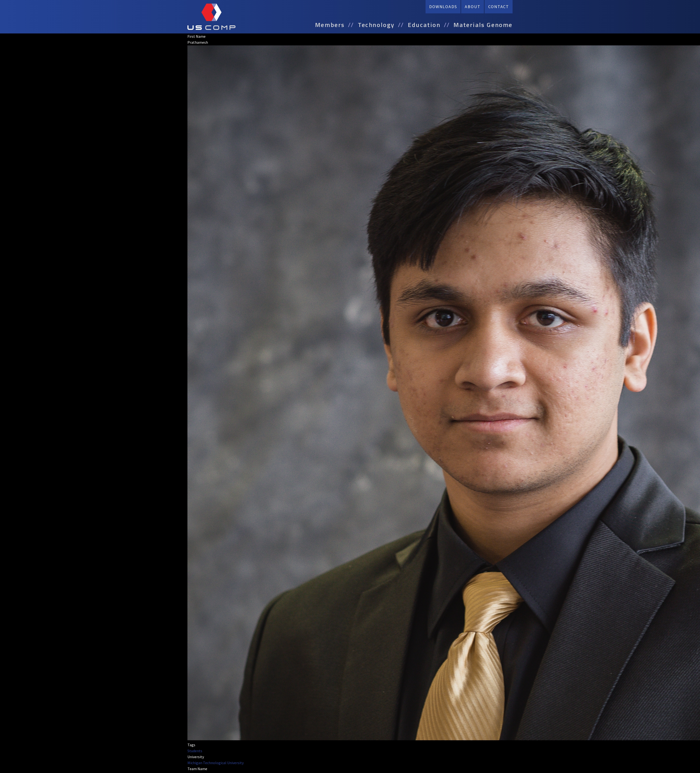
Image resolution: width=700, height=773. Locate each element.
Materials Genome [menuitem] (483, 25)
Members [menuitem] (330, 25)
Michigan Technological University (216, 763)
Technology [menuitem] (376, 25)
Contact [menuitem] (499, 7)
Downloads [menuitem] (443, 7)
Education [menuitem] (424, 25)
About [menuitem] (473, 7)
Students (195, 751)
